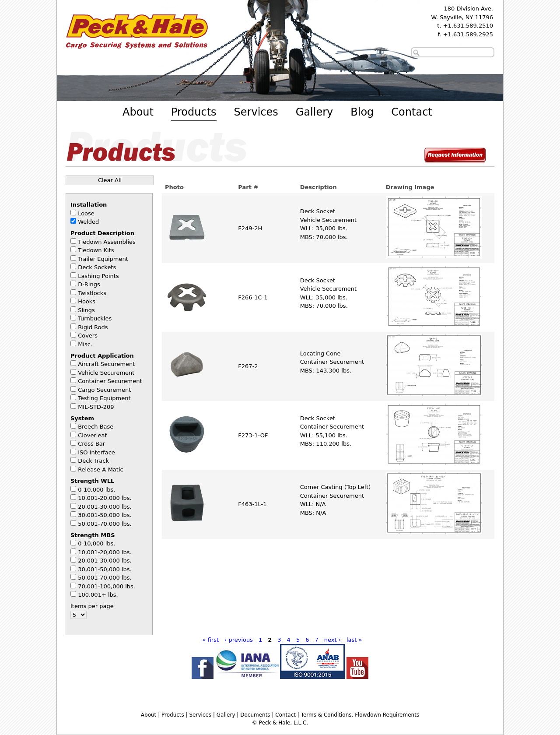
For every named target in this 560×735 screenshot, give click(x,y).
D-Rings (89, 284)
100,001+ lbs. (98, 595)
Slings (86, 310)
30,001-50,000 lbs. (105, 515)
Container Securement (110, 381)
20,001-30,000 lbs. (105, 507)
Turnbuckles (95, 318)
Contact (411, 112)
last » (354, 639)
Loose (86, 213)
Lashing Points (98, 276)
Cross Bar (91, 444)
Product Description (102, 233)
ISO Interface (96, 452)
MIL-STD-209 (96, 407)
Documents (255, 715)
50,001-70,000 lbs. (105, 524)
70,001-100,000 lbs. (107, 586)
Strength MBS (93, 535)
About (138, 112)
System (82, 418)
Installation (89, 205)
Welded (88, 222)
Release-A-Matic (101, 469)
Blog (362, 112)
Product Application (102, 356)
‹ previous (239, 639)
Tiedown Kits (96, 250)
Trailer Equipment (103, 259)
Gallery (314, 112)
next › (332, 639)
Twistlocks (92, 293)
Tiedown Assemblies (107, 242)
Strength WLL (92, 481)
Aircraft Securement (106, 364)
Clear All (110, 180)
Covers (88, 336)
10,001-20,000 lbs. (105, 498)
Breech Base (96, 427)
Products (194, 112)
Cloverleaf (92, 435)
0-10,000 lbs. (96, 490)
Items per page (92, 606)
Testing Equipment (104, 398)
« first (211, 639)
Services (256, 112)
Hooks (87, 301)
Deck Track (93, 461)
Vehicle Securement (106, 373)
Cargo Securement (104, 390)
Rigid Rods (93, 327)
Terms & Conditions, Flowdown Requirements (360, 715)
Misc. (85, 344)
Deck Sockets (97, 267)
